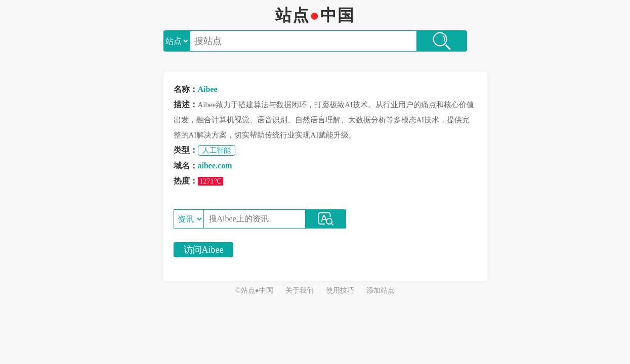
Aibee (208, 89)
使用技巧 (340, 290)
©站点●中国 (254, 290)
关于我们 (300, 290)
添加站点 (381, 290)
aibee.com (215, 166)
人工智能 (217, 150)
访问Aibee (204, 250)
